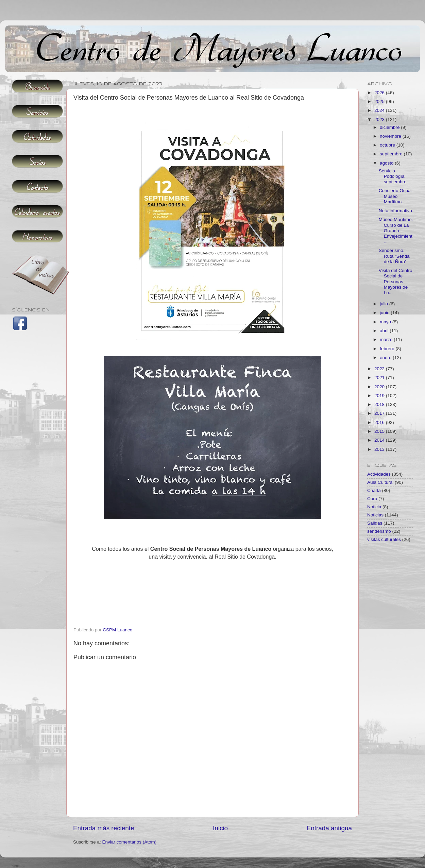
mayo (386, 322)
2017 (380, 413)
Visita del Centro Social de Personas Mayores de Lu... (396, 282)
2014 (380, 440)
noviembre (391, 136)
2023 (380, 120)
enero (386, 358)
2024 (380, 110)
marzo (387, 339)
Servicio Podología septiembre (393, 176)
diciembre (390, 127)
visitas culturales (384, 539)
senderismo (379, 531)
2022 (380, 369)
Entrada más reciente (104, 828)
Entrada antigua (329, 828)
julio (385, 304)
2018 (380, 404)
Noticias (375, 515)
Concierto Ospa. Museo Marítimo (395, 196)
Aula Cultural (380, 482)
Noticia (374, 507)
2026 (380, 93)
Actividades (379, 474)
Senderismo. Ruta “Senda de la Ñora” (394, 256)
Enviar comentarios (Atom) (130, 842)
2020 (380, 387)
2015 (380, 431)
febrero (388, 349)
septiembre (392, 154)
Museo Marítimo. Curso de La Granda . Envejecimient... (396, 231)
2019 (380, 396)
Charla (374, 490)
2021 (380, 378)
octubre (388, 145)
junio (385, 313)
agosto (387, 163)
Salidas (375, 523)
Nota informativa (395, 211)
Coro (372, 499)
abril (385, 331)
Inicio (220, 828)
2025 (380, 101)
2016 (380, 422)
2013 (380, 449)
